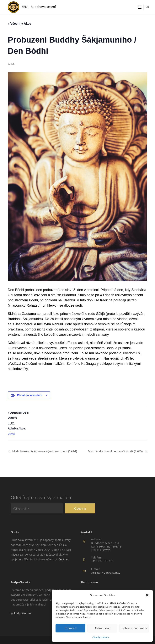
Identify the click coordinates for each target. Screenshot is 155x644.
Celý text (64, 559)
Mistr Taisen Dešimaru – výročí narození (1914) (44, 451)
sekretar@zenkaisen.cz (106, 573)
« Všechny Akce (19, 24)
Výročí (12, 434)
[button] (147, 595)
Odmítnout (102, 628)
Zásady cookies (101, 637)
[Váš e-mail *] (37, 508)
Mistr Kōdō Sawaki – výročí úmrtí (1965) (116, 451)
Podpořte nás (23, 613)
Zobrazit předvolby (134, 628)
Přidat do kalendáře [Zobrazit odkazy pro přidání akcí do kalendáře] (30, 395)
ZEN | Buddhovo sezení (39, 7)
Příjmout (71, 628)
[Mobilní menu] (140, 7)
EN (147, 7)
